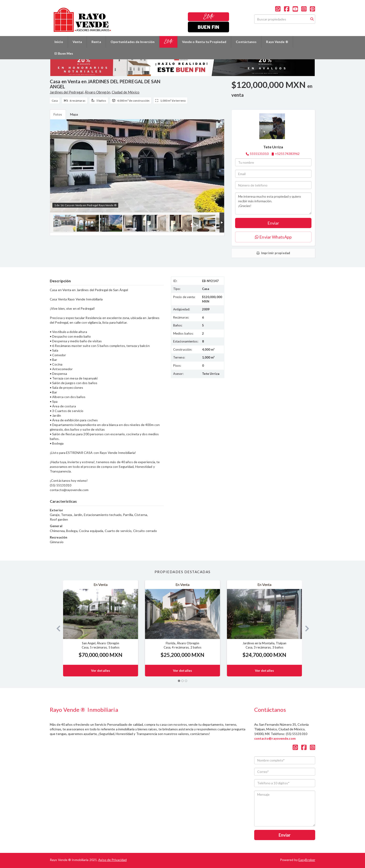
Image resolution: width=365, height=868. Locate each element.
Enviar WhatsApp (273, 237)
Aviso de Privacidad (112, 860)
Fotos (58, 114)
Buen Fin (208, 27)
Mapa (74, 114)
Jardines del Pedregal (67, 92)
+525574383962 (287, 154)
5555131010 (259, 154)
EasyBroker (307, 860)
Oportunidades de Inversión (133, 42)
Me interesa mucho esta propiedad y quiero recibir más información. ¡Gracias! (273, 203)
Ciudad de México (126, 92)
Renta (96, 42)
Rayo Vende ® (277, 42)
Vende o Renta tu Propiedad (204, 42)
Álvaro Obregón (97, 92)
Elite (208, 17)
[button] (56, 628)
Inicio (59, 42)
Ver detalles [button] (101, 670)
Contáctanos (246, 42)
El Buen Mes (64, 53)
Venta (77, 42)
